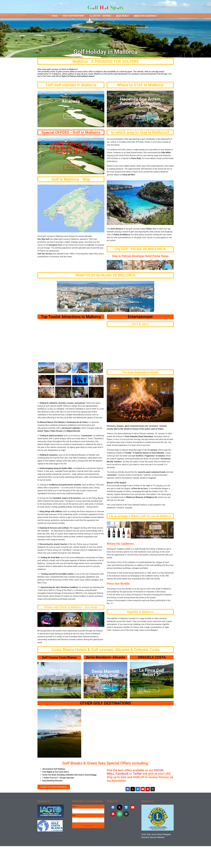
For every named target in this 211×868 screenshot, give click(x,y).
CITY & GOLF (140, 324)
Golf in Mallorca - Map (71, 179)
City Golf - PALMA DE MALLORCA (140, 249)
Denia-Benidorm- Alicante (105, 657)
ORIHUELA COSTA (152, 657)
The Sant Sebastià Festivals (140, 372)
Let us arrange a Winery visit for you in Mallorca (140, 516)
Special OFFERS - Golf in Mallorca (71, 132)
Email (75, 807)
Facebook (122, 774)
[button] (56, 16)
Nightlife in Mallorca (140, 612)
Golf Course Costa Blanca (59, 657)
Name (74, 815)
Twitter (137, 774)
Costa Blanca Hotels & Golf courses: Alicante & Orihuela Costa (105, 650)
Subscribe (88, 826)
